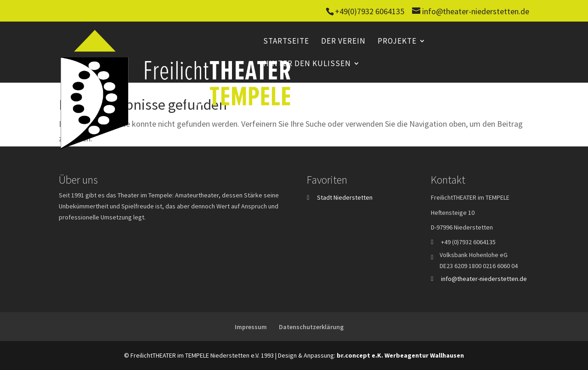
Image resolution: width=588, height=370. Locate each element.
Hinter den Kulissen (307, 64)
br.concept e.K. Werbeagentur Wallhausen (400, 355)
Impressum (251, 327)
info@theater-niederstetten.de (484, 279)
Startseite (286, 42)
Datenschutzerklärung (311, 327)
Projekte (397, 42)
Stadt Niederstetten (345, 197)
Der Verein (343, 42)
